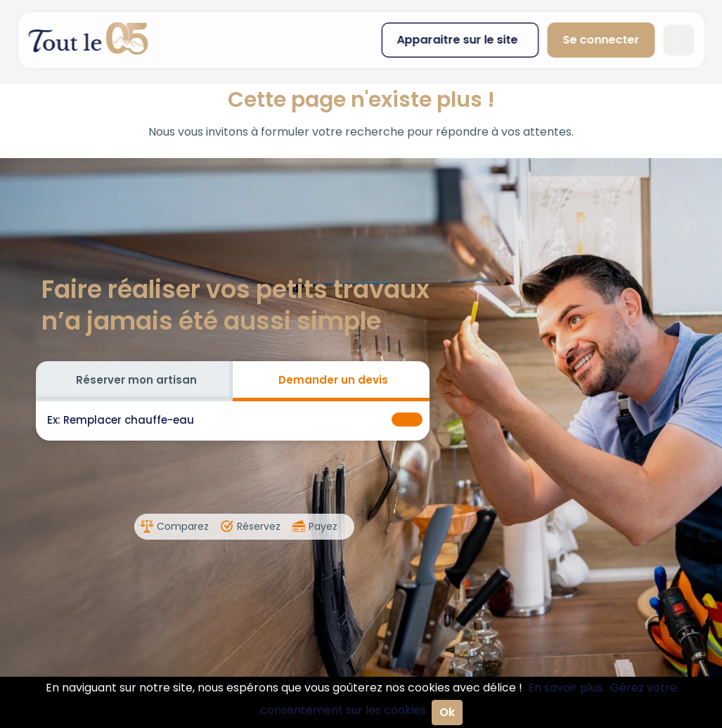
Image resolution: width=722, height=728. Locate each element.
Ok (447, 712)
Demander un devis (333, 380)
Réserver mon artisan (136, 380)
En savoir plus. (566, 688)
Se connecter (601, 40)
